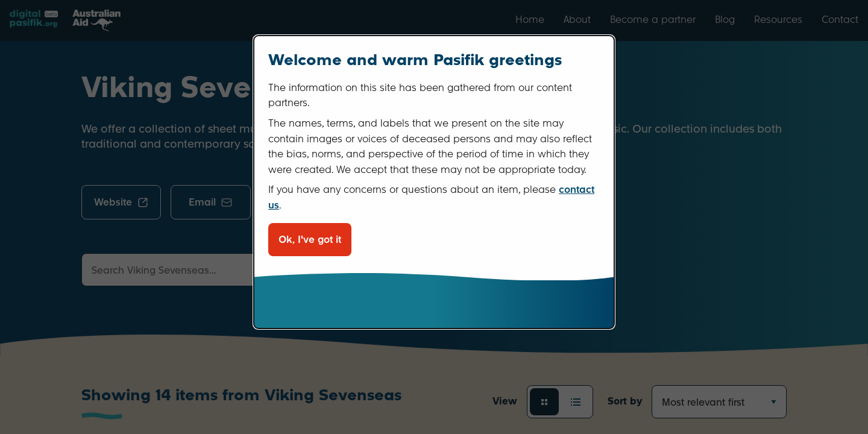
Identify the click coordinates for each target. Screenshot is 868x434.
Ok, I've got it (310, 240)
